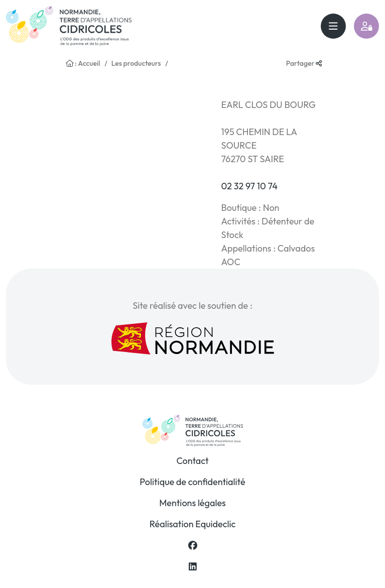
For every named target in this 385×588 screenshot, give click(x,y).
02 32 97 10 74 (249, 186)
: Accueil (83, 63)
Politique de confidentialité (192, 482)
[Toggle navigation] (333, 26)
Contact (192, 461)
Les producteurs (136, 63)
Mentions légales (192, 503)
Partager (304, 63)
